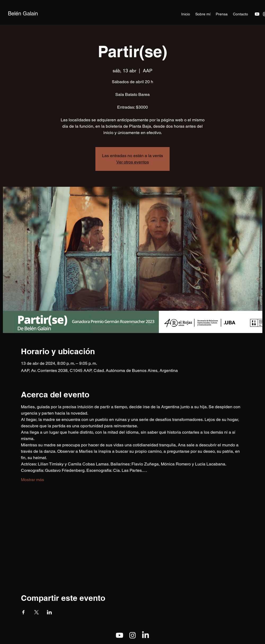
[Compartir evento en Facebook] (23, 612)
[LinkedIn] (145, 635)
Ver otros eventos (133, 162)
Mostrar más (32, 480)
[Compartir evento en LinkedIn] (49, 612)
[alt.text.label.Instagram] (132, 635)
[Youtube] (257, 14)
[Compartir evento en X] (36, 612)
